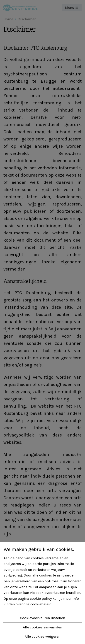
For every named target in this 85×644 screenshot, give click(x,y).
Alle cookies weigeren (42, 636)
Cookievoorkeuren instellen (42, 618)
